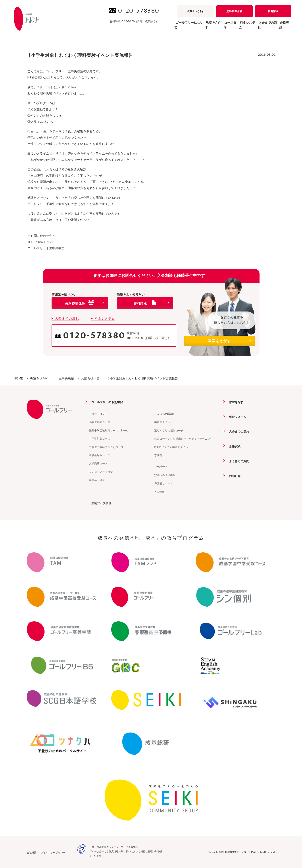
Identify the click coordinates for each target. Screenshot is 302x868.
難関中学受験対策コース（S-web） (110, 430)
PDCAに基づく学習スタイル (171, 447)
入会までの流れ (258, 27)
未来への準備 (164, 414)
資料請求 (273, 11)
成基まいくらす (196, 11)
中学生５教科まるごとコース (106, 447)
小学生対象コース (100, 422)
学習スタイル (162, 422)
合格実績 (282, 27)
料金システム (232, 27)
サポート (160, 466)
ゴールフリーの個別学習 (106, 402)
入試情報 (160, 492)
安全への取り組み (165, 475)
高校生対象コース (100, 455)
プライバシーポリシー (53, 852)
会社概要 (32, 852)
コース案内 (97, 414)
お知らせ (233, 475)
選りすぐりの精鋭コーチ (169, 430)
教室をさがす (230, 341)
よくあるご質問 (238, 461)
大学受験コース (98, 463)
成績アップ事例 (100, 503)
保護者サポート (164, 483)
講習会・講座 (97, 480)
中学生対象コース (100, 439)
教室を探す (235, 402)
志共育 (158, 455)
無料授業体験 (234, 11)
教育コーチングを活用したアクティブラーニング (183, 439)
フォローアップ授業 (101, 472)
